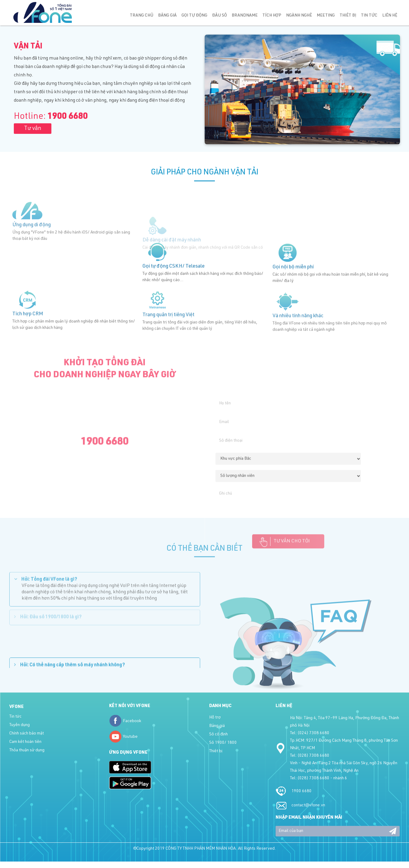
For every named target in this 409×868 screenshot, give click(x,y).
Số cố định (218, 734)
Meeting (326, 16)
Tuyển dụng (20, 725)
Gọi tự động (194, 16)
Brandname (245, 16)
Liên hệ (390, 16)
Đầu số (220, 16)
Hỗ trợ (215, 718)
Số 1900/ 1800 (223, 743)
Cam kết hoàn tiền (25, 742)
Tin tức (369, 16)
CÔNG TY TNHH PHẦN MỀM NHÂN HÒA (201, 849)
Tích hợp (272, 16)
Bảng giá (167, 16)
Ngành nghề (299, 16)
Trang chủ (142, 16)
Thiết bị (348, 16)
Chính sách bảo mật (27, 734)
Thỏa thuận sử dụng (27, 750)
